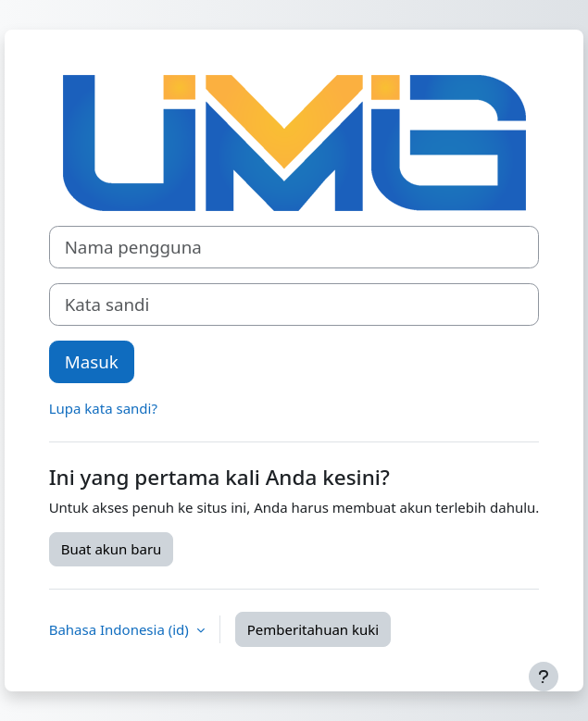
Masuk (92, 361)
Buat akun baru (112, 549)
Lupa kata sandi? (103, 408)
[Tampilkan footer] (544, 677)
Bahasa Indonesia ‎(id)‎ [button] (121, 629)
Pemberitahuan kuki (313, 629)
